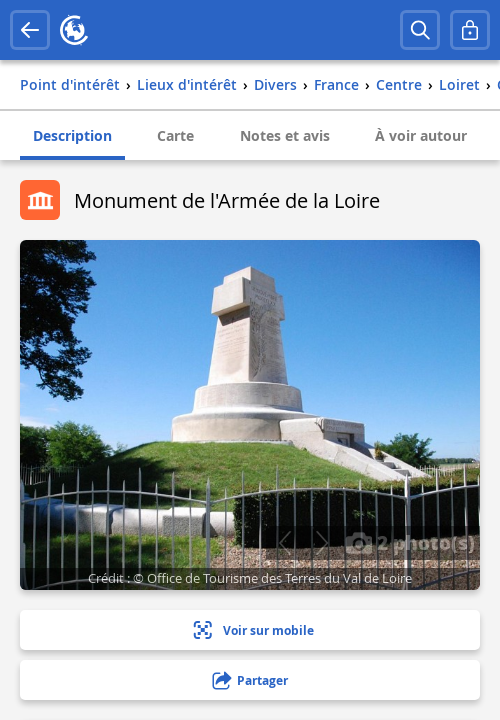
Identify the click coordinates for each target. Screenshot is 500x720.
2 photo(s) (410, 542)
